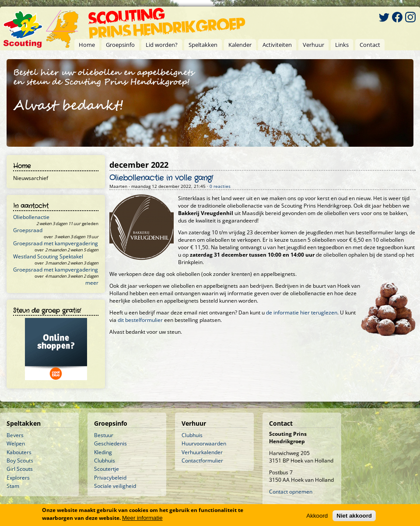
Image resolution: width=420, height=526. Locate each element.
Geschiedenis (110, 443)
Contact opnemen (291, 492)
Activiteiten (277, 45)
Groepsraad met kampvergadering (56, 243)
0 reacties (220, 186)
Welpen (16, 443)
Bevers (15, 435)
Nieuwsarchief (31, 178)
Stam (13, 486)
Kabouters (19, 452)
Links (342, 45)
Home (87, 45)
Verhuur (313, 45)
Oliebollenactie (31, 217)
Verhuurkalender (202, 452)
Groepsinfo (120, 45)
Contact (370, 45)
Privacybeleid (110, 478)
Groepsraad (28, 230)
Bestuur (104, 435)
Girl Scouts (20, 469)
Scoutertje (107, 469)
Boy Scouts (20, 461)
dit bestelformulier (140, 320)
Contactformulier (202, 461)
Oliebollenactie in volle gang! (161, 178)
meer (92, 283)
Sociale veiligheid (115, 486)
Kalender (240, 45)
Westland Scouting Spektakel (48, 256)
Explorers (18, 478)
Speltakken (203, 45)
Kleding (103, 452)
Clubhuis (105, 461)
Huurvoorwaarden (204, 443)
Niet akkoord (354, 516)
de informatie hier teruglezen (302, 312)
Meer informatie (142, 518)
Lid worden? (162, 45)
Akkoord (317, 516)
